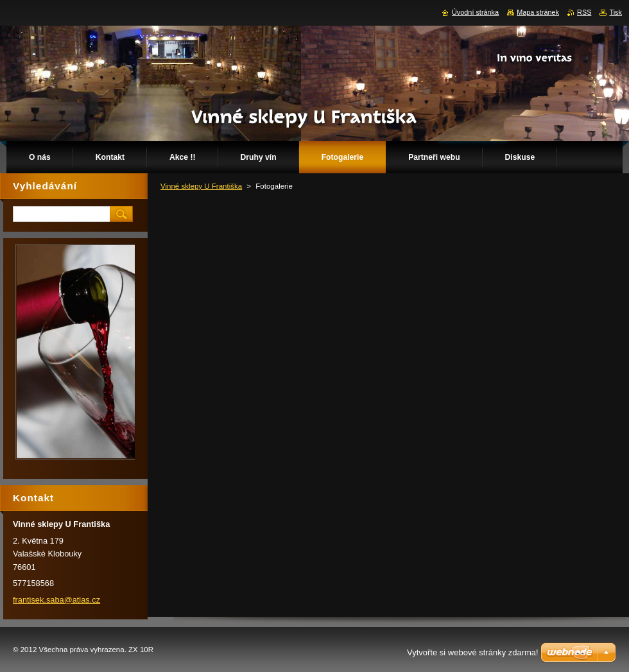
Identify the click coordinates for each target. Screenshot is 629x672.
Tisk (616, 12)
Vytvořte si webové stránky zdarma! (473, 652)
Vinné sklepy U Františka (201, 186)
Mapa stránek (538, 12)
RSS (584, 12)
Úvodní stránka (475, 12)
